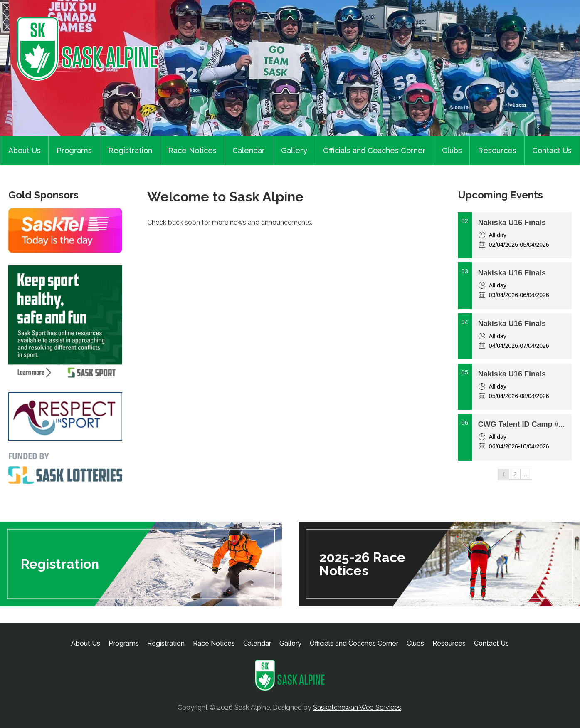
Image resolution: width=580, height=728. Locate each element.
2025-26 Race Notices (362, 564)
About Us (25, 150)
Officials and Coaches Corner (374, 150)
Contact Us (552, 150)
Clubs (452, 150)
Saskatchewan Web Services (357, 707)
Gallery (294, 150)
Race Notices (192, 150)
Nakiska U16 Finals (512, 223)
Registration (130, 150)
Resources (497, 150)
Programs (74, 150)
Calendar (249, 150)
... (527, 474)
